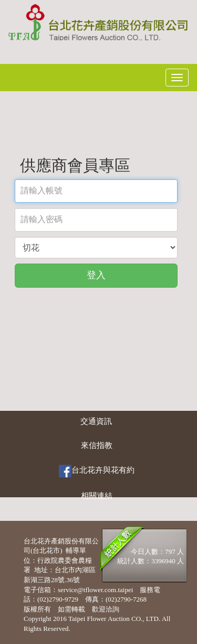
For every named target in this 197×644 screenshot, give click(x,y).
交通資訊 (96, 421)
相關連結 (97, 496)
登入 (96, 275)
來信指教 (97, 445)
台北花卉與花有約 (97, 471)
